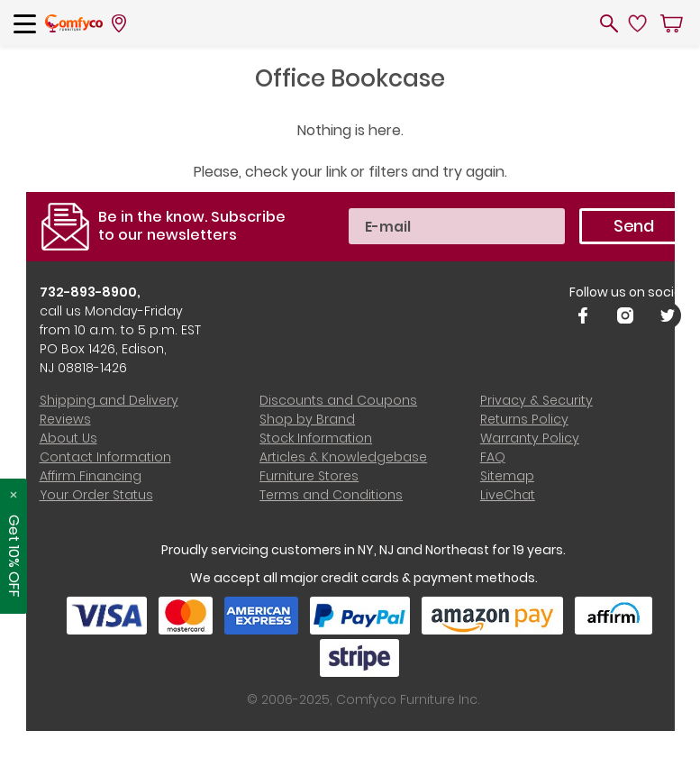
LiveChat (508, 495)
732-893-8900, (90, 292)
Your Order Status (96, 495)
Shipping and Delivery (109, 400)
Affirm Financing (91, 476)
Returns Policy (524, 419)
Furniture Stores (309, 476)
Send (634, 226)
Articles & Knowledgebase (343, 457)
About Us (68, 438)
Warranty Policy (530, 438)
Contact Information (105, 457)
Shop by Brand (307, 419)
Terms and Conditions (331, 495)
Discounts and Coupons (338, 400)
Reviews (65, 419)
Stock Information (316, 438)
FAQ (493, 457)
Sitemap (507, 476)
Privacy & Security (536, 400)
